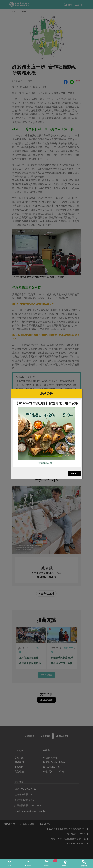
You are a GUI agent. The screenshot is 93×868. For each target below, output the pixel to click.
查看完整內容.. (46, 463)
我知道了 (74, 473)
